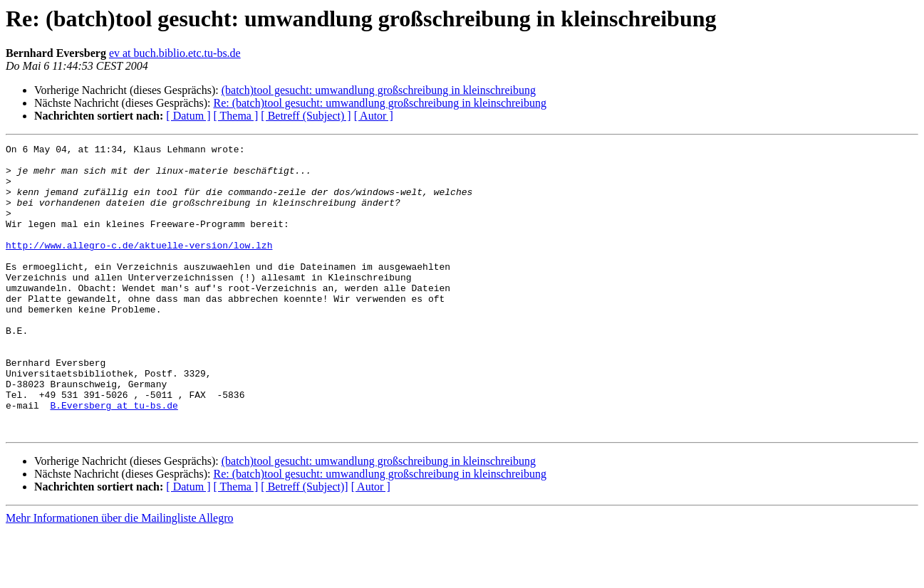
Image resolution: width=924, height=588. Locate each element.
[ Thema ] (236, 116)
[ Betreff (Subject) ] (306, 116)
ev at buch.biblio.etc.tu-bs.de (175, 53)
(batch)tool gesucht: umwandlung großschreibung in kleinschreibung (379, 90)
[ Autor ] (374, 116)
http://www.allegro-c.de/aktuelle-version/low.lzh (139, 266)
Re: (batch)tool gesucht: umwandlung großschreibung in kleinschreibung (379, 103)
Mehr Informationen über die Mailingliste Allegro (119, 576)
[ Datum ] (188, 116)
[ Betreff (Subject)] (304, 544)
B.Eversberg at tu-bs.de (114, 458)
